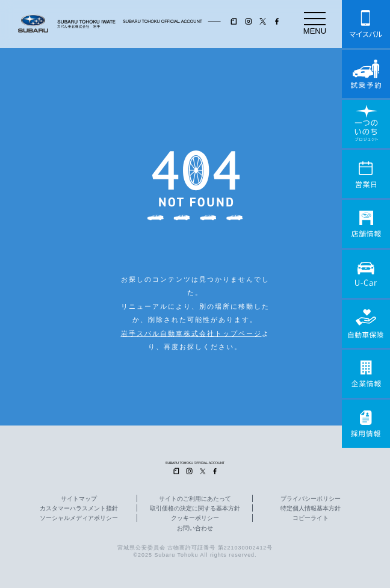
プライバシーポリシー (311, 499)
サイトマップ (79, 499)
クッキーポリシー (195, 518)
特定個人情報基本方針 (311, 509)
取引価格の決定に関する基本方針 (195, 509)
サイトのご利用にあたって (195, 499)
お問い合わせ (195, 528)
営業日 (366, 174)
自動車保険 (366, 324)
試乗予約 (366, 74)
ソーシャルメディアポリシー (79, 518)
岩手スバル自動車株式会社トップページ (191, 333)
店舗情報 (366, 224)
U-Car (366, 274)
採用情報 (366, 424)
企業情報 (366, 374)
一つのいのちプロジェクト (366, 124)
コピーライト (311, 518)
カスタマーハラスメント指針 (79, 509)
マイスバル (366, 24)
